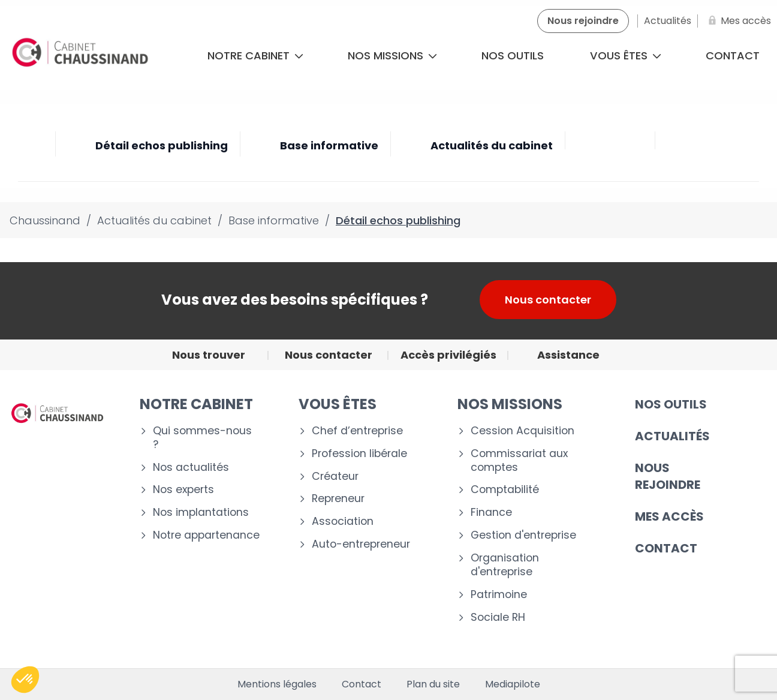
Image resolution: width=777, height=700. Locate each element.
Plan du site (433, 684)
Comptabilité (505, 490)
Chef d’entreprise (357, 431)
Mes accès (669, 516)
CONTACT (666, 548)
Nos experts (183, 490)
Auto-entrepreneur (361, 544)
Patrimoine (499, 595)
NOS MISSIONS (510, 404)
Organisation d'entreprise (505, 565)
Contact (362, 684)
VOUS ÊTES (338, 404)
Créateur (335, 477)
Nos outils (513, 55)
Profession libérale (359, 454)
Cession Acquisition (522, 431)
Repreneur (338, 499)
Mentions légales (277, 684)
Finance (491, 513)
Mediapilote (513, 684)
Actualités (672, 436)
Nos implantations (201, 513)
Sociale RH (498, 618)
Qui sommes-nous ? (202, 438)
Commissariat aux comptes (519, 461)
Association (343, 522)
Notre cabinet (255, 55)
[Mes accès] (737, 21)
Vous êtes (626, 55)
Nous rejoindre (668, 476)
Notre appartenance (206, 535)
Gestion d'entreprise (523, 535)
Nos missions (392, 55)
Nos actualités (191, 468)
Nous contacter (548, 300)
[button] (25, 680)
